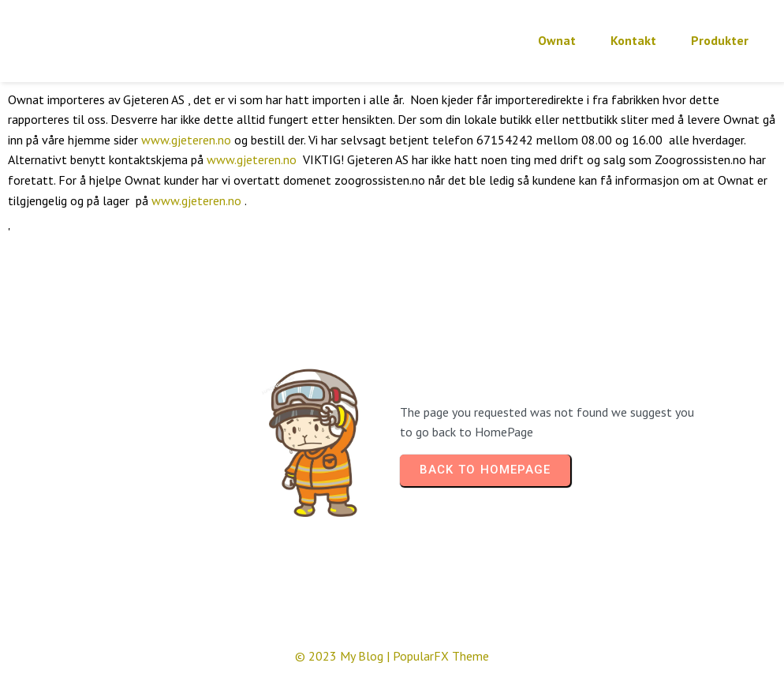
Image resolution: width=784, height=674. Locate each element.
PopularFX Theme (441, 656)
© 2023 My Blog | (344, 656)
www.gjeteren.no (186, 140)
